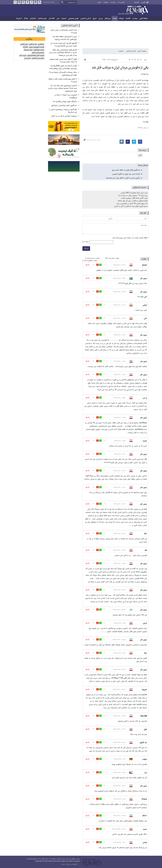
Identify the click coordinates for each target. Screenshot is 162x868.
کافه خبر (52, 18)
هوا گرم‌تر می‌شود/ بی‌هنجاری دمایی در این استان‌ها (63, 111)
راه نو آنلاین (33, 44)
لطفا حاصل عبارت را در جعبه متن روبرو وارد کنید (130, 238)
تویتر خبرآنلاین (27, 2)
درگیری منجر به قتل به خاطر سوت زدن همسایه (123, 178)
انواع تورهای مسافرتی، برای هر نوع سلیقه (133, 201)
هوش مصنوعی (73, 18)
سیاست (135, 18)
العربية (137, 2)
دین (58, 18)
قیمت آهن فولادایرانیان (36, 56)
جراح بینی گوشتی (38, 58)
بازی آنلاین (24, 44)
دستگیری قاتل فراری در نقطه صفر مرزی (126, 170)
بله (19, 2)
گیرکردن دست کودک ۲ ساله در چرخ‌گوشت (66, 96)
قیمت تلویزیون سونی (36, 47)
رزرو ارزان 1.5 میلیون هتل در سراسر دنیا (133, 195)
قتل (140, 155)
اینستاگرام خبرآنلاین (31, 2)
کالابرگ (25, 47)
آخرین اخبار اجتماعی (70, 26)
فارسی (143, 2)
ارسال (86, 248)
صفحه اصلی (143, 18)
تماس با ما (121, 2)
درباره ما (113, 2)
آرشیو (99, 2)
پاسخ (88, 265)
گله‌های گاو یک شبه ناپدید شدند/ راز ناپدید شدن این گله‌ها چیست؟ (64, 45)
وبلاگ (26, 18)
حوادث (121, 51)
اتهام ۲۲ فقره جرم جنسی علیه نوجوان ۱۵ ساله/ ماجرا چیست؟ (63, 61)
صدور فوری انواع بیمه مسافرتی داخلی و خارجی (131, 206)
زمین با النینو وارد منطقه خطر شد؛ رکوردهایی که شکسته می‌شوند (65, 38)
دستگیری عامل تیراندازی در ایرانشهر (64, 105)
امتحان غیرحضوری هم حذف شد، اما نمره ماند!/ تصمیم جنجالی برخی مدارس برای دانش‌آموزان (62, 88)
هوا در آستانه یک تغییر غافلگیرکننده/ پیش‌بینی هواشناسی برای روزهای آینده (63, 67)
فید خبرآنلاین (40, 2)
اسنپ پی (27, 58)
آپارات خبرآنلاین (23, 2)
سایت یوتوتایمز (39, 50)
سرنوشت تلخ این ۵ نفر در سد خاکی (64, 116)
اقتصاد (128, 18)
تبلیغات (106, 2)
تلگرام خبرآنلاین (35, 2)
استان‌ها (19, 18)
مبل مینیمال (28, 50)
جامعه (115, 18)
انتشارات (33, 18)
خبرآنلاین (133, 10)
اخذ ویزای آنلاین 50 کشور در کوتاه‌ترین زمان (132, 204)
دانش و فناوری (86, 18)
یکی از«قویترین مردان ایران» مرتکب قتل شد (120, 68)
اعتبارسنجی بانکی (38, 53)
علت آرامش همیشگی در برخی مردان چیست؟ (64, 31)
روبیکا (15, 2)
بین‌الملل (108, 18)
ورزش (101, 18)
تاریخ (95, 18)
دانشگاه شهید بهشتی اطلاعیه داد (65, 102)
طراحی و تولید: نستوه (71, 864)
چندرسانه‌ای (42, 18)
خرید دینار (23, 56)
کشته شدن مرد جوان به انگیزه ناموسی (126, 174)
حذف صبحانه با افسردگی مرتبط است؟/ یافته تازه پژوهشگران (63, 74)
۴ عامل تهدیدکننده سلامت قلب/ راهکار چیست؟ (63, 80)
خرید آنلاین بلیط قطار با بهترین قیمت (134, 198)
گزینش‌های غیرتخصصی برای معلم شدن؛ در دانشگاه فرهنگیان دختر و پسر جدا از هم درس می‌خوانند (63, 53)
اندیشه (64, 18)
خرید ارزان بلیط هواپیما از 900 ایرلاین (134, 193)
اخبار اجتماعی (131, 51)
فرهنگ (121, 18)
